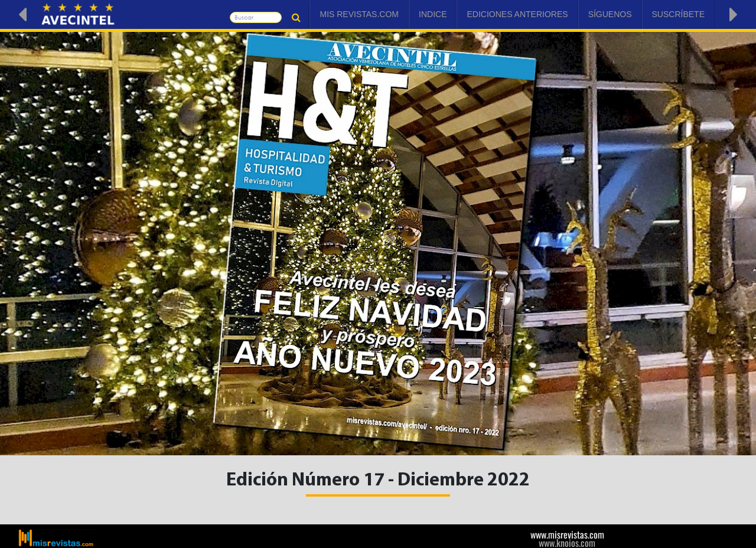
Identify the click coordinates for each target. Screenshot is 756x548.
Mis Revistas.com (359, 14)
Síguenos (610, 14)
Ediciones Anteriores (517, 14)
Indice (433, 14)
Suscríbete (678, 14)
